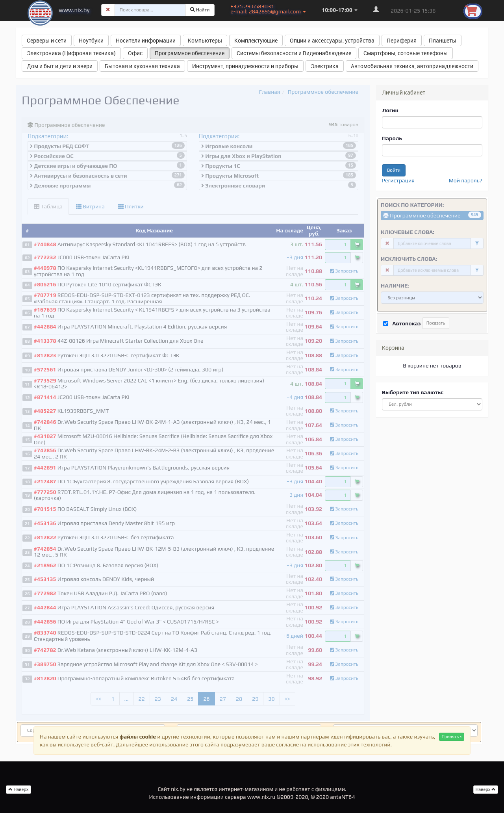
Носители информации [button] (146, 40)
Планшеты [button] (443, 40)
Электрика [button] (325, 66)
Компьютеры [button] (205, 40)
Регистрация (398, 180)
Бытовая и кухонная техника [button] (142, 66)
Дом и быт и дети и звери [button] (60, 66)
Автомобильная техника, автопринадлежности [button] (412, 66)
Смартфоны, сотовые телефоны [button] (406, 53)
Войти (394, 170)
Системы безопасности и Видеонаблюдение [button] (294, 53)
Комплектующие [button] (256, 40)
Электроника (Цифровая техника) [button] (71, 53)
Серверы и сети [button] (47, 40)
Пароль (392, 138)
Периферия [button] (402, 40)
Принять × (452, 737)
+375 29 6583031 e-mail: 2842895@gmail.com (268, 9)
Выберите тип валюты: (413, 392)
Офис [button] (135, 53)
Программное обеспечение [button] (190, 53)
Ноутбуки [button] (91, 40)
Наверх (486, 789)
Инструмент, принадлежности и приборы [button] (245, 66)
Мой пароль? (466, 180)
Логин (390, 110)
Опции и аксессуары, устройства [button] (332, 40)
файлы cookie (138, 737)
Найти (200, 10)
